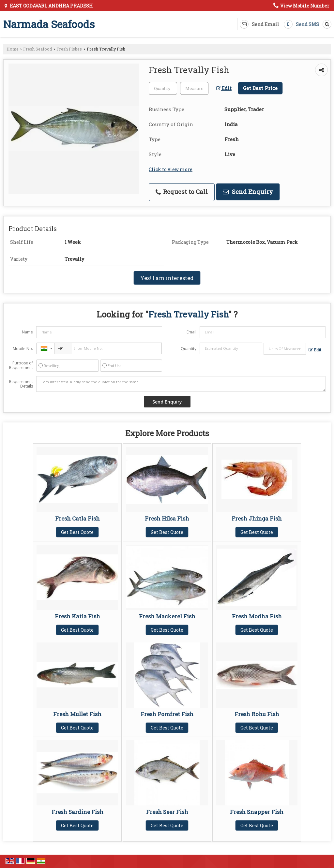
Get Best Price (260, 88)
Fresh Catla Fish (77, 518)
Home (13, 49)
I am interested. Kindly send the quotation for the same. (181, 384)
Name (27, 332)
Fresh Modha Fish (257, 616)
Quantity (189, 349)
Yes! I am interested (167, 278)
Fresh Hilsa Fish (167, 518)
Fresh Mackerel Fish (167, 616)
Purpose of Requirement (21, 365)
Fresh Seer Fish (167, 812)
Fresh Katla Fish (77, 616)
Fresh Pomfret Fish (167, 714)
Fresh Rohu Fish (257, 714)
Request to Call (182, 192)
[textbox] (194, 88)
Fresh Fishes (69, 49)
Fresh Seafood (38, 49)
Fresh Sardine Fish (77, 812)
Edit (224, 88)
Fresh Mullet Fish (77, 714)
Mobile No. (23, 349)
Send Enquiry (248, 192)
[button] (305, 6)
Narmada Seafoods (49, 24)
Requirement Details (21, 384)
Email (191, 332)
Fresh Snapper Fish (257, 812)
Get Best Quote (77, 532)
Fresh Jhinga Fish (257, 518)
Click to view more (171, 169)
